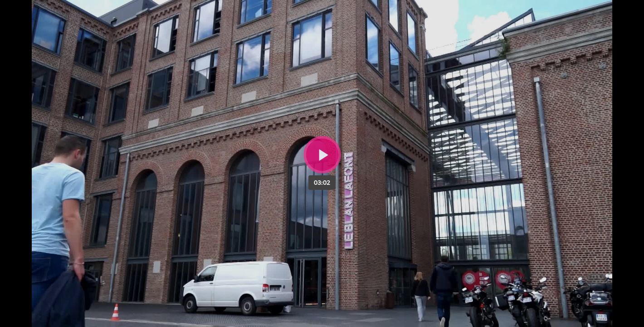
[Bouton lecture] (322, 155)
